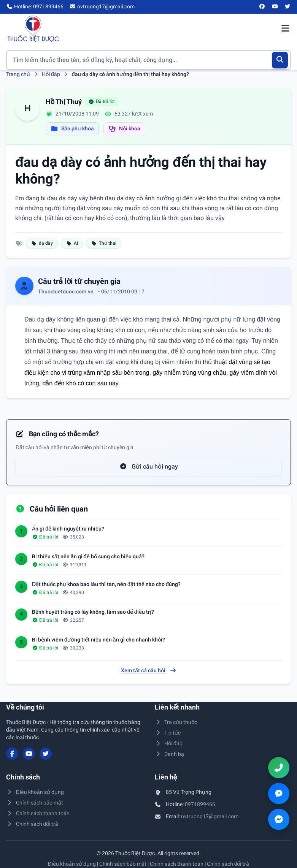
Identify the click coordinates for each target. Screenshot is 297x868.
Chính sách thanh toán (38, 813)
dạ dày (42, 243)
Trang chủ (18, 74)
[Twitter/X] (288, 7)
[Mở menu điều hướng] (285, 29)
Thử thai (104, 243)
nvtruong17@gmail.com (210, 816)
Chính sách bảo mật (35, 803)
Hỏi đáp (51, 74)
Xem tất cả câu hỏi (149, 670)
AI (72, 243)
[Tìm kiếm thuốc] (148, 60)
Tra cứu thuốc (176, 722)
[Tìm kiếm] (280, 60)
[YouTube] (275, 7)
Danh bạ (170, 754)
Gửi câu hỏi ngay (149, 466)
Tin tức (168, 733)
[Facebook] (262, 7)
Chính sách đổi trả (32, 824)
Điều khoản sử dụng (35, 792)
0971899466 (200, 804)
